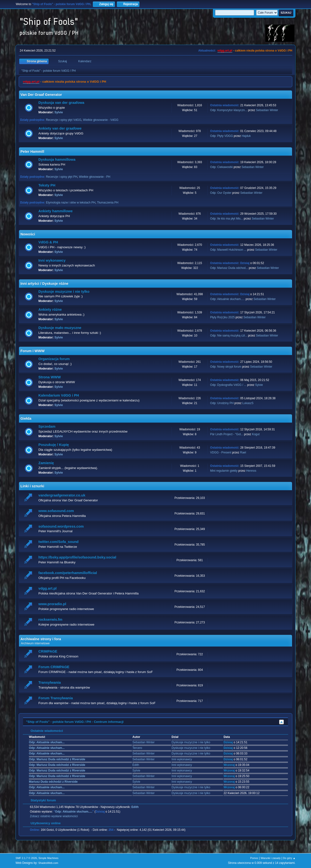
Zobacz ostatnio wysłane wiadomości (54, 816)
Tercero (137, 748)
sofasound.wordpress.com (61, 526)
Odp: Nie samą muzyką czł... (229, 336)
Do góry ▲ (289, 858)
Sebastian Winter (267, 110)
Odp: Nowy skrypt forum (226, 367)
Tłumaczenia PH (108, 203)
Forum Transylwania (56, 698)
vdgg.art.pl (225, 51)
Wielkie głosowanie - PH (95, 177)
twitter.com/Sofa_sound (58, 542)
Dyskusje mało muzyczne (60, 328)
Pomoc (254, 858)
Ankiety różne (50, 310)
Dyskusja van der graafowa (61, 103)
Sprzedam (47, 426)
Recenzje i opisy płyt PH (62, 177)
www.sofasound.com (56, 511)
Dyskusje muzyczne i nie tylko (64, 292)
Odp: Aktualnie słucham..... (228, 299)
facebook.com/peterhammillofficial (68, 573)
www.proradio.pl (52, 604)
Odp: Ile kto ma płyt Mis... (227, 219)
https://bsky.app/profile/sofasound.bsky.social (77, 557)
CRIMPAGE (48, 651)
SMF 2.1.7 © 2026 (26, 858)
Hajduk (246, 136)
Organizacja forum (54, 359)
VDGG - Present (221, 452)
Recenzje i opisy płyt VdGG (64, 120)
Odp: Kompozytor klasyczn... (229, 110)
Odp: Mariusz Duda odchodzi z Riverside (57, 759)
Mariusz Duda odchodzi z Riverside (53, 782)
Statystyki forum (41, 800)
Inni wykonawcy (52, 260)
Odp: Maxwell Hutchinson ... (228, 250)
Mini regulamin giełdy (224, 471)
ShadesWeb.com (48, 863)
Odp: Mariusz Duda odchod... (229, 268)
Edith (136, 765)
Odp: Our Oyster (221, 193)
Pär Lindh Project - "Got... (227, 434)
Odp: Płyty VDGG (222, 136)
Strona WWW (50, 377)
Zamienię (46, 463)
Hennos (251, 471)
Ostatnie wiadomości (44, 731)
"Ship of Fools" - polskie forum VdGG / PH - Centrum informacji (75, 722)
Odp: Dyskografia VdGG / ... (228, 385)
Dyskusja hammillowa (57, 159)
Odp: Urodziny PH (222, 403)
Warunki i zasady (271, 858)
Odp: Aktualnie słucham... (47, 742)
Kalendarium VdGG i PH (59, 395)
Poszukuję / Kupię (54, 445)
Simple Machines (48, 858)
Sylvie (59, 112)
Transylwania (50, 682)
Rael (243, 452)
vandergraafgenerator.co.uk (62, 495)
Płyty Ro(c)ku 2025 (222, 317)
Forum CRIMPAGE (54, 667)
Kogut (256, 434)
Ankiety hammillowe (56, 211)
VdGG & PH (48, 242)
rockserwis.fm (50, 620)
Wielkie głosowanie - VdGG (101, 120)
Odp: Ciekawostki (221, 167)
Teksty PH (47, 185)
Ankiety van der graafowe (60, 128)
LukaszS (248, 403)
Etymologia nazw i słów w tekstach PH (71, 203)
